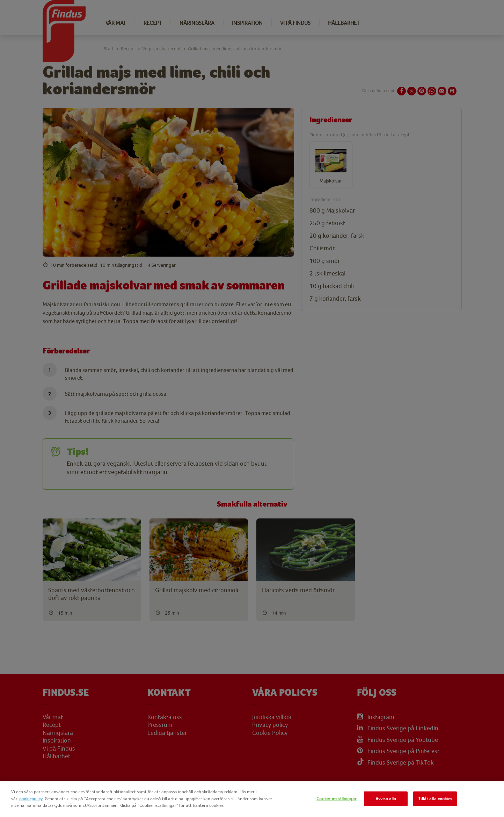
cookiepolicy (31, 799)
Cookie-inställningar (337, 799)
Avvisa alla (386, 799)
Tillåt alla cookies (435, 799)
